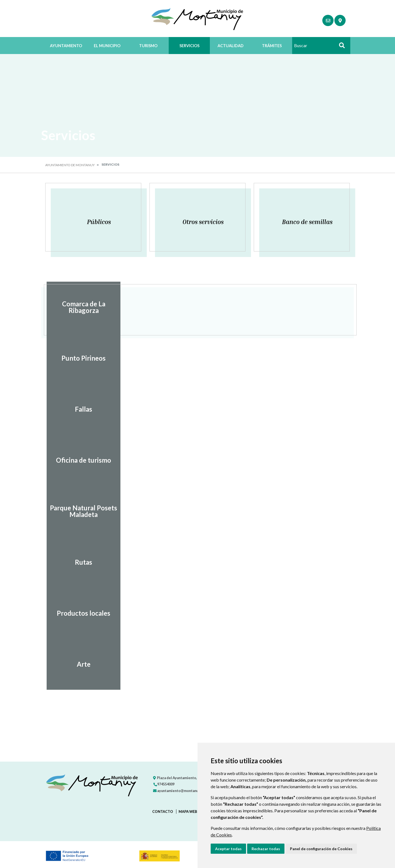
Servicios (189, 46)
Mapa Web (188, 812)
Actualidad (231, 46)
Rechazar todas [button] (266, 849)
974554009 (164, 784)
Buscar (340, 47)
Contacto (163, 812)
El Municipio (107, 46)
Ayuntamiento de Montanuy (70, 165)
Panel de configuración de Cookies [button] (321, 849)
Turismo (148, 46)
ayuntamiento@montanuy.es (179, 791)
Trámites (272, 46)
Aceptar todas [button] (228, 849)
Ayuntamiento (66, 46)
